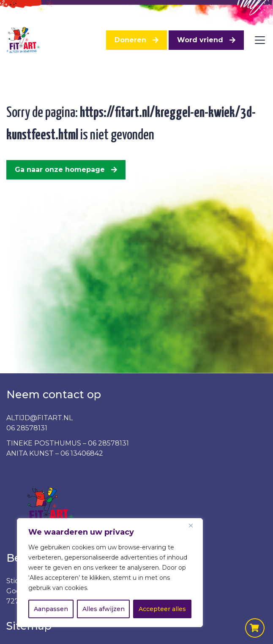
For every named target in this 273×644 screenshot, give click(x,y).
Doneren (130, 40)
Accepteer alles (162, 609)
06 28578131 (27, 428)
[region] (110, 573)
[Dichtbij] (194, 525)
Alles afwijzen (104, 609)
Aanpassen (51, 609)
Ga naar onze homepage (60, 170)
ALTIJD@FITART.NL (40, 418)
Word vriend (200, 40)
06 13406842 (82, 453)
